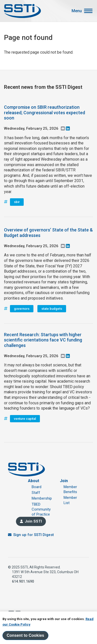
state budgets (52, 309)
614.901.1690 (23, 581)
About (34, 481)
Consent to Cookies (25, 635)
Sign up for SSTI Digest (34, 535)
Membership (42, 498)
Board (37, 487)
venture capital (25, 419)
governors (22, 309)
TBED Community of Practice (41, 509)
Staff (36, 493)
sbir (17, 202)
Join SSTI (33, 521)
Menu (77, 11)
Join (64, 481)
